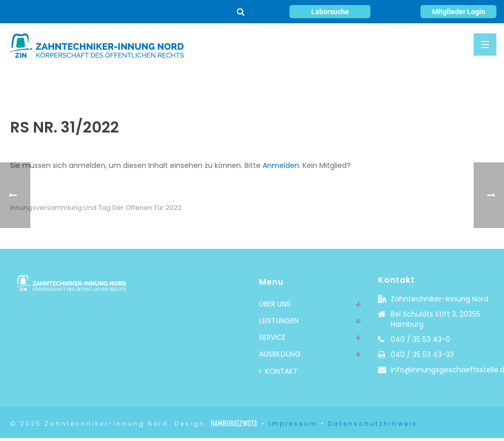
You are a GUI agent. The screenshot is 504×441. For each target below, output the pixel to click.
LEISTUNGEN (279, 321)
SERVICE (272, 337)
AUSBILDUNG (280, 354)
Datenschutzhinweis (373, 424)
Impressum (293, 424)
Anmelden (281, 165)
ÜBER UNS (275, 304)
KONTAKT (278, 371)
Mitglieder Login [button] (459, 12)
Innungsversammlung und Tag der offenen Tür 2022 (96, 208)
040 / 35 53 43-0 (421, 339)
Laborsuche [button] (330, 12)
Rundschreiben (408, 83)
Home (367, 83)
